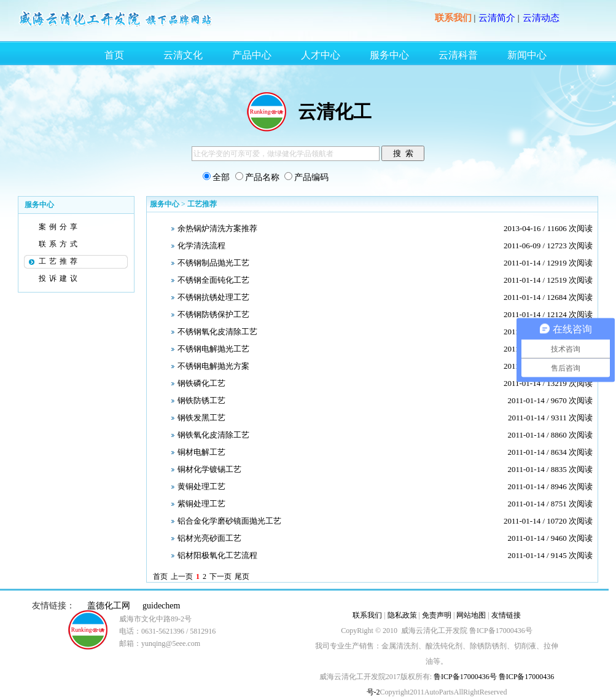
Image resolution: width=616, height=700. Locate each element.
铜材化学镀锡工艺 (209, 469)
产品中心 (252, 55)
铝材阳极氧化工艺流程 (217, 555)
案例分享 (60, 227)
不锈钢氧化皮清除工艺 (217, 332)
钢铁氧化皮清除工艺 (213, 435)
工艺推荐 (60, 261)
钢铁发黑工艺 (201, 418)
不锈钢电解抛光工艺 (213, 349)
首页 (114, 55)
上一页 (182, 576)
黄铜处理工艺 (201, 486)
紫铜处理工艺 (201, 504)
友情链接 (506, 615)
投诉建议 (60, 278)
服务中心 (389, 55)
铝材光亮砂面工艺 (209, 538)
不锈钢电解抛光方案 (213, 366)
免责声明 (437, 615)
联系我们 (453, 18)
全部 (221, 177)
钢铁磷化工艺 (201, 383)
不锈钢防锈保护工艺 (213, 314)
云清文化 (183, 55)
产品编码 (311, 177)
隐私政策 (402, 615)
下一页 (220, 576)
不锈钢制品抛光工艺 (213, 263)
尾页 (242, 576)
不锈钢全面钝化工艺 (213, 280)
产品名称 (262, 177)
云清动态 (541, 18)
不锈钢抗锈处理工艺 (213, 297)
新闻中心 (527, 55)
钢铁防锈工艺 (201, 400)
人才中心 (321, 55)
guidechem (161, 606)
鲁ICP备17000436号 (464, 677)
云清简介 (497, 18)
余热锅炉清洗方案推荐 (217, 228)
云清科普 (458, 55)
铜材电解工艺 (201, 452)
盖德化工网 (109, 606)
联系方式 (60, 244)
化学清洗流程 (201, 246)
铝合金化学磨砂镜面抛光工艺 (229, 521)
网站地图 (471, 615)
